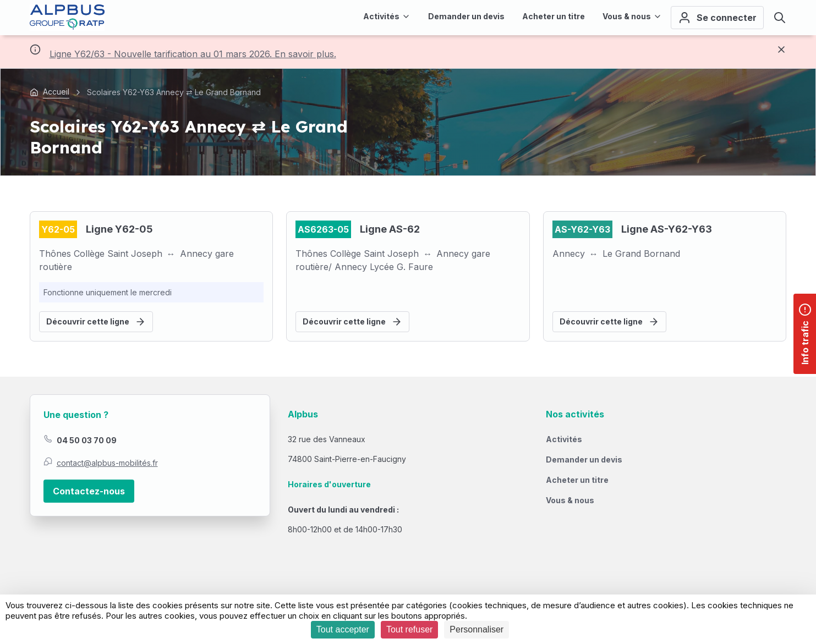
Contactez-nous (89, 491)
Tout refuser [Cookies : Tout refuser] (409, 629)
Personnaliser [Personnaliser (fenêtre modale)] (477, 629)
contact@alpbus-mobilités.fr (107, 463)
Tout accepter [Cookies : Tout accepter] (343, 629)
